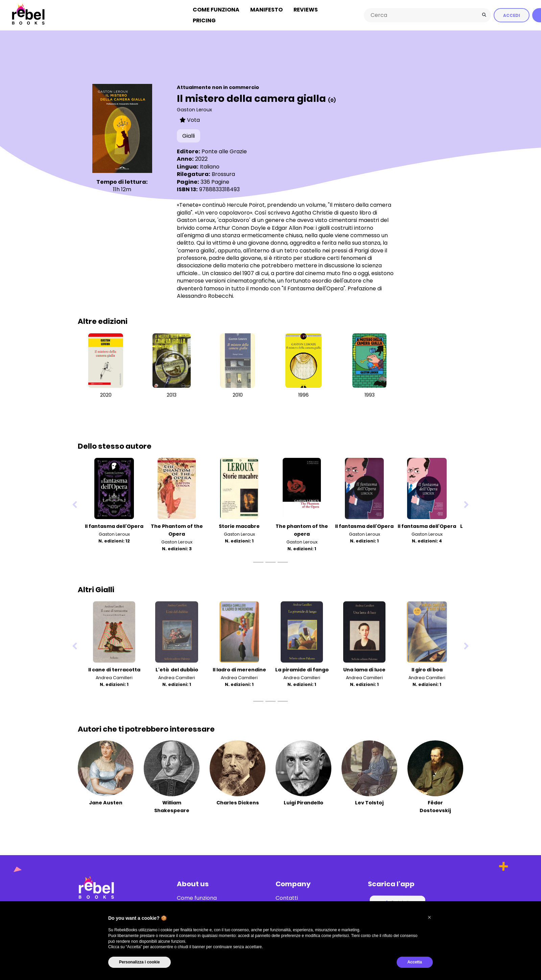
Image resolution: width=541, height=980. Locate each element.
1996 (303, 395)
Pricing (204, 20)
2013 (172, 395)
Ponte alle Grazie (224, 151)
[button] (429, 917)
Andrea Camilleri (114, 678)
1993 (370, 395)
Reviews (306, 10)
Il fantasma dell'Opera (114, 526)
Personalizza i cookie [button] (139, 962)
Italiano (210, 167)
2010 (238, 395)
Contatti (287, 898)
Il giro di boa (427, 670)
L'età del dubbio (177, 670)
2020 (106, 395)
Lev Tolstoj (369, 803)
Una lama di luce (364, 670)
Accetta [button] (415, 962)
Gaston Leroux (194, 110)
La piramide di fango (302, 670)
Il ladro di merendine (239, 670)
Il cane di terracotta (114, 670)
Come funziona (216, 10)
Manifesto (266, 10)
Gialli (189, 136)
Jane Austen (106, 803)
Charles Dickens (238, 803)
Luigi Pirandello (303, 803)
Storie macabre (239, 526)
